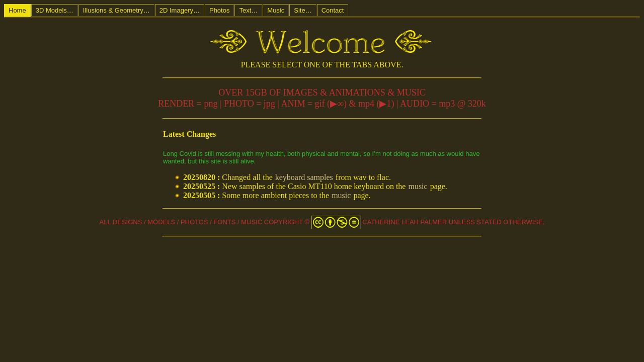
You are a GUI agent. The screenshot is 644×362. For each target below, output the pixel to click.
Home (17, 10)
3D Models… (55, 10)
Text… (248, 10)
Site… (303, 10)
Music (276, 10)
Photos (219, 10)
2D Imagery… (180, 10)
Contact (333, 10)
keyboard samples (304, 177)
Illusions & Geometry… (116, 10)
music (418, 186)
